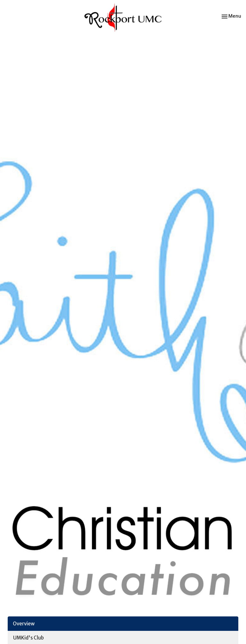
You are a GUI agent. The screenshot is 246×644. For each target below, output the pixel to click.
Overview (24, 624)
